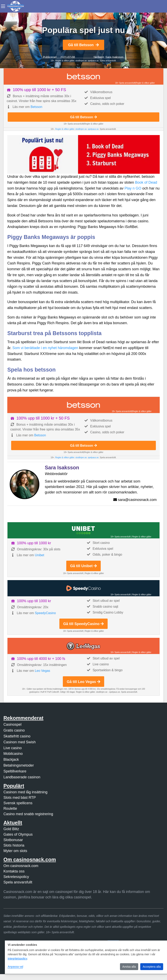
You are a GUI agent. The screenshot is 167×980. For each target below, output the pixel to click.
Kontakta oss (14, 871)
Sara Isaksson (114, 57)
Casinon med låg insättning (25, 792)
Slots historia (14, 845)
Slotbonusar (13, 840)
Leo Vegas (43, 671)
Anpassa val (15, 967)
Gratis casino (14, 730)
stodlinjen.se (81, 61)
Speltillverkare (15, 771)
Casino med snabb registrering (28, 814)
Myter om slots (15, 851)
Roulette (10, 808)
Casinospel (12, 724)
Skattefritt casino (17, 736)
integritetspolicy (17, 959)
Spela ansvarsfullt (18, 882)
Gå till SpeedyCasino (83, 624)
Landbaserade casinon (22, 777)
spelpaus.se (93, 61)
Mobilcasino (13, 754)
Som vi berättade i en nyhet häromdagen (45, 348)
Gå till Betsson (83, 45)
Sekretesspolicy (16, 877)
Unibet (40, 555)
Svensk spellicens (18, 803)
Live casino (13, 748)
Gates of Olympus (18, 834)
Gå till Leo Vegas (83, 682)
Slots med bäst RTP (20, 798)
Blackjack (11, 759)
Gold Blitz (11, 829)
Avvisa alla (129, 967)
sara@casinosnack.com (137, 500)
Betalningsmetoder (19, 765)
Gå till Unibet (83, 566)
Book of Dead (146, 182)
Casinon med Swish (20, 742)
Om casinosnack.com (21, 866)
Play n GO (133, 188)
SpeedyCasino (45, 613)
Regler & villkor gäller (65, 61)
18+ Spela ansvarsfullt (125, 83)
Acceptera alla (152, 967)
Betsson (36, 107)
